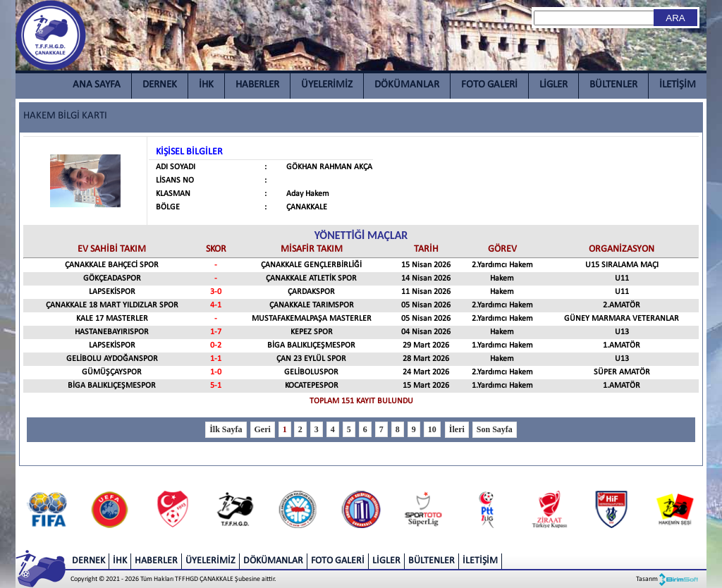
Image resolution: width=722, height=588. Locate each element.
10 (432, 429)
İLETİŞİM (678, 85)
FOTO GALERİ (489, 85)
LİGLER (553, 85)
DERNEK (160, 85)
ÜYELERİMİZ (327, 85)
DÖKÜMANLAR (407, 85)
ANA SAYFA (97, 85)
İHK (206, 85)
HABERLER (257, 85)
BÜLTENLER (613, 85)
